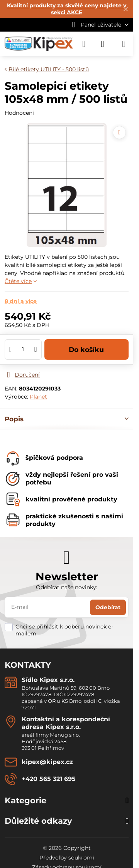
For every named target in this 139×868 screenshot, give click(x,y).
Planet (38, 397)
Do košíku (86, 349)
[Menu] (124, 44)
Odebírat (108, 607)
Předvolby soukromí (67, 858)
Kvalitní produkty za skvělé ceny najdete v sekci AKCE (67, 9)
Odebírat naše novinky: (67, 587)
